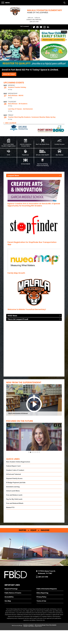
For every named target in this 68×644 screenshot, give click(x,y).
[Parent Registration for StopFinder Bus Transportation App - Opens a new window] (32, 243)
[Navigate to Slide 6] (38, 466)
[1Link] (8, 153)
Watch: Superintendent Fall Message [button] (18, 413)
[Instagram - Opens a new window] (45, 27)
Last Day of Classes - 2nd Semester (20, 109)
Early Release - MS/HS (16, 95)
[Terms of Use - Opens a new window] (50, 615)
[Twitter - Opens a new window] (34, 27)
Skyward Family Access (14, 492)
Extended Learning (13, 501)
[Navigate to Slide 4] (34, 466)
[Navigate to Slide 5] (36, 466)
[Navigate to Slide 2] (30, 466)
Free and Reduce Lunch (14, 509)
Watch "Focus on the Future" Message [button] (18, 462)
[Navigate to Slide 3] (32, 466)
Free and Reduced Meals (15, 517)
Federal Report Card (13, 480)
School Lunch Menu (13, 505)
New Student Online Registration (18, 476)
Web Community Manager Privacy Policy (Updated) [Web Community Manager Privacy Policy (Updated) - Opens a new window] (45, 639)
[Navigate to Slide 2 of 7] (59, 425)
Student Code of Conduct (15, 484)
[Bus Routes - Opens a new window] (59, 153)
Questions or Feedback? (29, 639)
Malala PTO (10, 521)
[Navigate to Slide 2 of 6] (66, 32)
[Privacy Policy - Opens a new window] (50, 611)
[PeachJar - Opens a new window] (25, 153)
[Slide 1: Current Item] (29, 466)
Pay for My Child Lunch (14, 513)
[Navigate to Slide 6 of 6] (62, 32)
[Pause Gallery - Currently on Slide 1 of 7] (9, 425)
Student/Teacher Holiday (17, 87)
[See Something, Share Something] (42, 162)
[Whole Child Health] (42, 153)
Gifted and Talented (14, 488)
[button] (6, 3)
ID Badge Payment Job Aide (16, 496)
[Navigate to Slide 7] (39, 466)
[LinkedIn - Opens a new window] (48, 27)
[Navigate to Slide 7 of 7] (55, 425)
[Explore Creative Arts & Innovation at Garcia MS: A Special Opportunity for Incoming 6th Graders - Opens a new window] (34, 205)
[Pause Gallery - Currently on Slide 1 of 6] (64, 32)
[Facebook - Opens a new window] (37, 27)
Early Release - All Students (18, 104)
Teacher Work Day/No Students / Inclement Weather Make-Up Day (32, 117)
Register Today (9, 74)
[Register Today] (34, 48)
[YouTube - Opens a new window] (41, 27)
